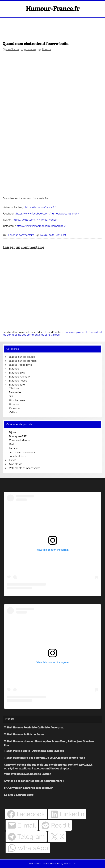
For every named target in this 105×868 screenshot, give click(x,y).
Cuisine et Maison (20, 440)
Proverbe (14, 408)
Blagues (14, 369)
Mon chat (61, 235)
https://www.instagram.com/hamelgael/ (41, 226)
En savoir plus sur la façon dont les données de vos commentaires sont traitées (52, 333)
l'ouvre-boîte (47, 235)
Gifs (11, 396)
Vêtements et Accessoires (25, 468)
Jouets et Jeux (18, 456)
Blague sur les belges (22, 357)
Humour (47, 49)
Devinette (15, 392)
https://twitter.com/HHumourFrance (35, 220)
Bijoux (13, 432)
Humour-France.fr (53, 9)
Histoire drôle (17, 400)
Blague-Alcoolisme (20, 365)
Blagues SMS (17, 373)
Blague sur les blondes (23, 361)
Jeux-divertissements (22, 452)
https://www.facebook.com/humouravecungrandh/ (48, 214)
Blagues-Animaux (20, 377)
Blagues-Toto (17, 385)
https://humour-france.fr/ (41, 207)
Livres (13, 460)
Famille (13, 448)
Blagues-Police (18, 381)
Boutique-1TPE (18, 436)
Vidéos (13, 412)
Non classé (16, 464)
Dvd (11, 444)
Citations (14, 388)
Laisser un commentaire (20, 235)
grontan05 (30, 49)
